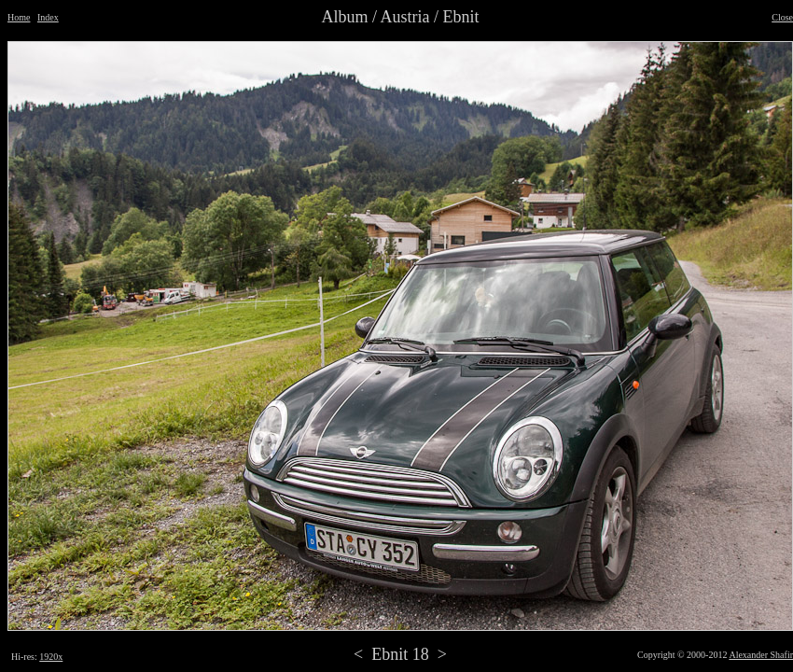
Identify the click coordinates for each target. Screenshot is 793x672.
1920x (51, 657)
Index (48, 17)
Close (782, 17)
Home (19, 17)
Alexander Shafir (761, 655)
